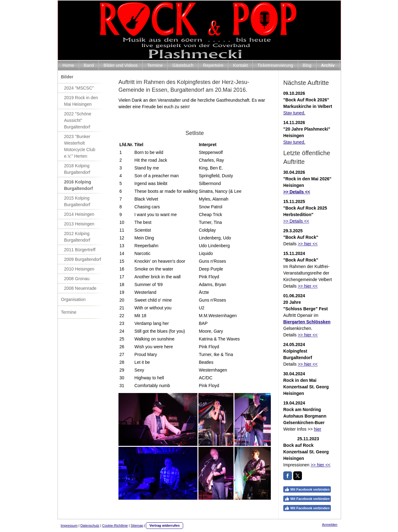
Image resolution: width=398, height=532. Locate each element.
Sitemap (137, 525)
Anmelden (330, 525)
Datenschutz (90, 525)
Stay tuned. (294, 113)
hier (318, 429)
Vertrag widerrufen (164, 525)
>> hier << (308, 244)
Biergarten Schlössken (307, 322)
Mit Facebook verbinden (307, 489)
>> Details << (296, 221)
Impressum (69, 525)
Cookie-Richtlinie (115, 525)
